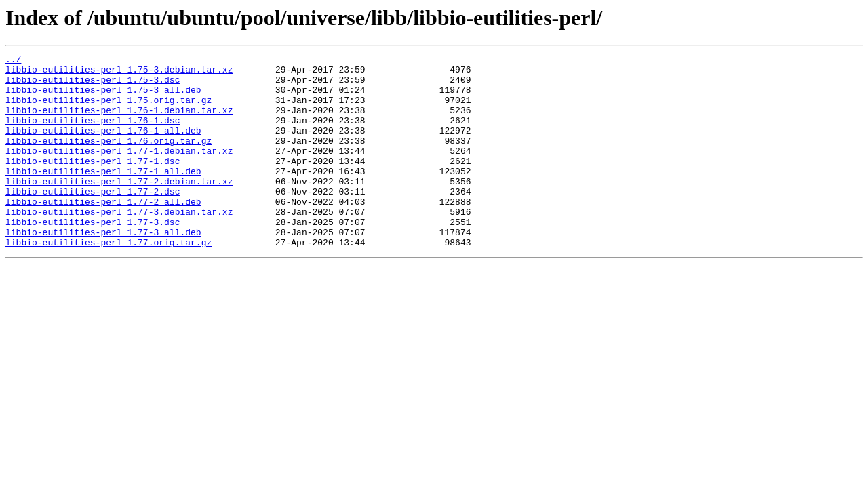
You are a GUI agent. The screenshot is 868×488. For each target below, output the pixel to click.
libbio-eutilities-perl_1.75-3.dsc (93, 85)
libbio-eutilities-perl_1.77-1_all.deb (103, 195)
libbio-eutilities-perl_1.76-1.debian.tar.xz (119, 122)
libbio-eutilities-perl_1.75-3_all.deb (103, 98)
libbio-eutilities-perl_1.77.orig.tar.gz (108, 281)
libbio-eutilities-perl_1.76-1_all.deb (103, 146)
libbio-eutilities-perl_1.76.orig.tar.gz (108, 159)
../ (13, 61)
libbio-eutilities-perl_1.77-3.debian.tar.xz (119, 244)
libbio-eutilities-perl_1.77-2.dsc (93, 220)
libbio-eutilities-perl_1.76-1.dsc (93, 134)
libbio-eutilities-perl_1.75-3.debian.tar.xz (119, 73)
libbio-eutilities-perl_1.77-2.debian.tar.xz (119, 207)
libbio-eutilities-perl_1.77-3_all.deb (103, 268)
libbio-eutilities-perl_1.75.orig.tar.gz (108, 110)
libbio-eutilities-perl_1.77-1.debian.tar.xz (119, 171)
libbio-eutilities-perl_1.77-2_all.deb (103, 232)
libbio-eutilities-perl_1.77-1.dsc (93, 183)
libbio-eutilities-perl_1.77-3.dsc (93, 256)
